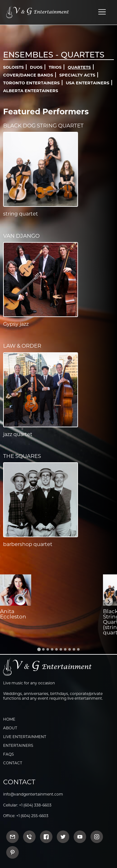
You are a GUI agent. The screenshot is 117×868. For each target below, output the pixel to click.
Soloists (13, 67)
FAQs (8, 754)
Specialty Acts (77, 75)
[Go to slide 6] (61, 649)
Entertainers (18, 745)
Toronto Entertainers (31, 83)
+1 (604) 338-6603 (35, 805)
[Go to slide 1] (39, 649)
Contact (13, 763)
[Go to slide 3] (48, 649)
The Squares (22, 456)
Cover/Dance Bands (28, 75)
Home (9, 719)
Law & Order (22, 346)
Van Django (21, 236)
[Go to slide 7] (65, 649)
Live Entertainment (25, 737)
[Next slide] (109, 602)
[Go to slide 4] (52, 649)
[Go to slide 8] (70, 649)
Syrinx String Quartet (79, 617)
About (10, 728)
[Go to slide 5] (56, 649)
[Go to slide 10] (78, 649)
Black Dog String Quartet (43, 126)
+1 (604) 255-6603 (32, 816)
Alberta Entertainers (31, 91)
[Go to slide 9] (74, 649)
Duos (36, 67)
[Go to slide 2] (43, 649)
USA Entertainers (88, 83)
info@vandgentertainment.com (33, 794)
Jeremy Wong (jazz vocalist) (49, 617)
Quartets (79, 67)
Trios (55, 67)
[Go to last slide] (8, 602)
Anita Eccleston (13, 614)
